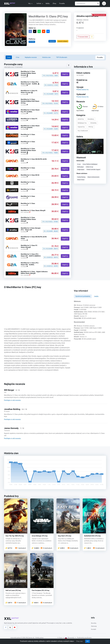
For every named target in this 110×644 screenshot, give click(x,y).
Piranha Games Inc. (83, 90)
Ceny (9, 57)
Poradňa (62, 3)
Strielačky (93, 123)
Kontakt (94, 629)
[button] (104, 3)
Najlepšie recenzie (31, 57)
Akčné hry (81, 119)
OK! (88, 641)
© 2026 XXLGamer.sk (27, 638)
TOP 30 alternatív (62, 57)
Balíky (48, 3)
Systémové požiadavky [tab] (83, 296)
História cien (46, 57)
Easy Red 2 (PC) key (65, 536)
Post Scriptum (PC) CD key (41, 590)
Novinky (94, 623)
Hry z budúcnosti (83, 131)
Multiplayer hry (82, 123)
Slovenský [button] (70, 638)
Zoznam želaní (83, 37)
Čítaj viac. (80, 641)
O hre (18, 57)
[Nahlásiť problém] (92, 37)
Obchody (94, 626)
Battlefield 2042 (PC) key (92, 536)
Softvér (40, 3)
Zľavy (54, 3)
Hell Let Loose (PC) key (13, 590)
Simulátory (91, 119)
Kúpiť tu (65, 74)
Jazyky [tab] (96, 296)
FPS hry (91, 127)
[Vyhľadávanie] (87, 4)
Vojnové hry (81, 127)
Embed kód (52, 41)
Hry (30, 3)
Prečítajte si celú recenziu (12, 400)
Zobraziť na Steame (63, 41)
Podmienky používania (84, 638)
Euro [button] (61, 638)
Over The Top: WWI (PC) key (15, 536)
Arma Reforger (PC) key (40, 536)
